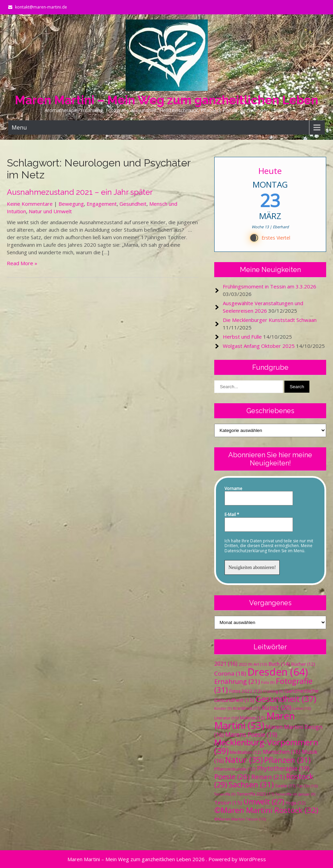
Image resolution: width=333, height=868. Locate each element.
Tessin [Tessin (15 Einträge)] (228, 802)
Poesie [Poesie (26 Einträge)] (232, 776)
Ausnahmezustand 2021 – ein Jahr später (80, 192)
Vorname (233, 489)
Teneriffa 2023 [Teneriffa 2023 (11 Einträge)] (255, 794)
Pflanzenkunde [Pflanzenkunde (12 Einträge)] (235, 769)
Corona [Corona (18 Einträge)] (230, 673)
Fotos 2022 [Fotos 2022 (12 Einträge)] (246, 691)
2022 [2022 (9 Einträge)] (246, 664)
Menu (19, 127)
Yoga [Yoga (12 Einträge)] (296, 803)
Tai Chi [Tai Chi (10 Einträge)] (307, 786)
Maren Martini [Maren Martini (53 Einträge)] (255, 721)
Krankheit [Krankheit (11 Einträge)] (247, 708)
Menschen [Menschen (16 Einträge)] (282, 752)
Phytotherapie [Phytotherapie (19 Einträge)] (283, 768)
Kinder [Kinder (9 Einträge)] (223, 708)
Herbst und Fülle (242, 337)
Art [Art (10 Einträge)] (260, 664)
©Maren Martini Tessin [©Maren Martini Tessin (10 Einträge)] (240, 819)
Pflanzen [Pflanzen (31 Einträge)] (287, 760)
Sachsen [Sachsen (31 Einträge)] (251, 784)
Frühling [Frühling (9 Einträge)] (273, 691)
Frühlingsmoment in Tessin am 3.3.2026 (270, 286)
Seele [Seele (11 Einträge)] (285, 786)
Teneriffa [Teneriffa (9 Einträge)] (225, 794)
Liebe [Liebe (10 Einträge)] (302, 708)
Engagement (102, 204)
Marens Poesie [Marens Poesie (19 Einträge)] (251, 734)
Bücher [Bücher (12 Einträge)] (303, 664)
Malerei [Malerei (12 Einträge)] (252, 718)
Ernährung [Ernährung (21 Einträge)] (237, 681)
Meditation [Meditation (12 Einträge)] (246, 752)
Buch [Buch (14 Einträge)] (279, 664)
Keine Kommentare (30, 204)
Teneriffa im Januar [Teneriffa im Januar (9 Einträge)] (295, 794)
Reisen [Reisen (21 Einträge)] (268, 777)
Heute (270, 171)
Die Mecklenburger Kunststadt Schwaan (270, 320)
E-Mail (232, 515)
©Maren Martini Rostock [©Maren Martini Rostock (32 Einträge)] (266, 810)
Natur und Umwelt (50, 211)
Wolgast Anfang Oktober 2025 (259, 346)
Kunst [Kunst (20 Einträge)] (277, 707)
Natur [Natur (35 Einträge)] (244, 760)
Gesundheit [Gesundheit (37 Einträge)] (286, 699)
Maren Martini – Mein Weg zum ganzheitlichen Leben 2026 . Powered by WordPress (167, 859)
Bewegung (71, 204)
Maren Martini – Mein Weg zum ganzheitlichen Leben (166, 100)
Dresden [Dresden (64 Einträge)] (278, 672)
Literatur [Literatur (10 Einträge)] (226, 718)
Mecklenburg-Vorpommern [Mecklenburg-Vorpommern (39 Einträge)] (266, 746)
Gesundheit (133, 204)
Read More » (22, 263)
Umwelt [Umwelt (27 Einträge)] (264, 802)
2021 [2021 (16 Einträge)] (226, 664)
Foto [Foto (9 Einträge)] (268, 682)
